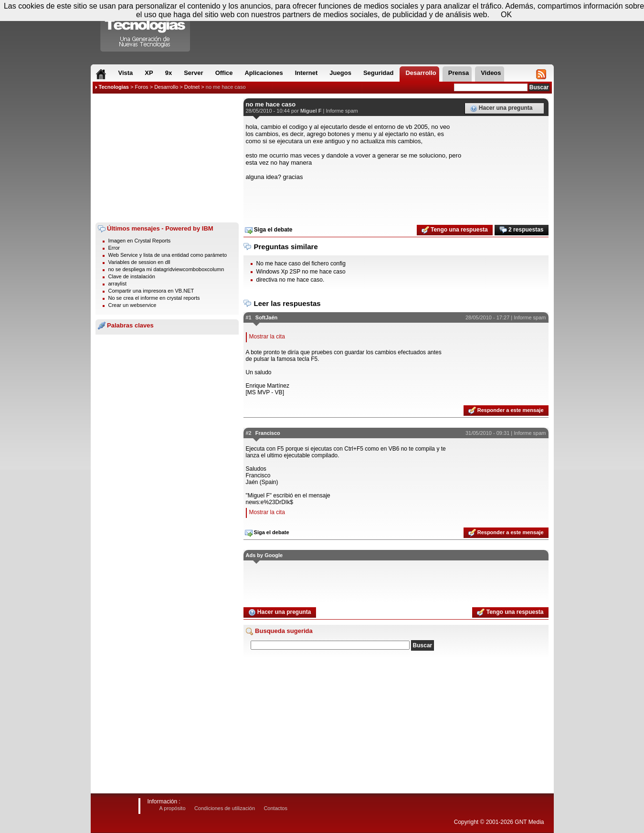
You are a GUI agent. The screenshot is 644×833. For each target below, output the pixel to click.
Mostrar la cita (267, 337)
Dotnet (192, 87)
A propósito (173, 808)
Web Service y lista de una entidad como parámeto (168, 255)
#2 (249, 433)
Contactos (275, 808)
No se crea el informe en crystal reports (154, 298)
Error (114, 248)
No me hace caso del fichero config (301, 264)
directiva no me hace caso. (290, 280)
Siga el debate (269, 230)
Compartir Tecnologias (146, 28)
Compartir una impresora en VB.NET (151, 291)
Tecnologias (114, 87)
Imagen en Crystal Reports (140, 241)
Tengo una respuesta (455, 230)
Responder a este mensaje (506, 411)
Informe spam (342, 111)
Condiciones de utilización (225, 808)
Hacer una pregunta (501, 108)
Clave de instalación (132, 276)
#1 (249, 317)
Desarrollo (166, 87)
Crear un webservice (132, 305)
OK (506, 15)
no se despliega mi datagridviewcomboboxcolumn (166, 269)
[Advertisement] (167, 158)
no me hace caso (226, 87)
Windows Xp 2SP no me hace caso (301, 272)
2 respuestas (522, 230)
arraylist (118, 284)
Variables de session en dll (139, 262)
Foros (141, 87)
